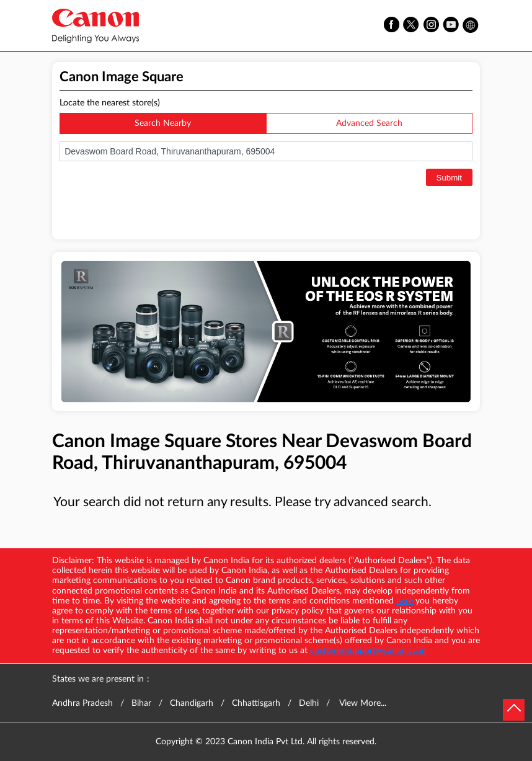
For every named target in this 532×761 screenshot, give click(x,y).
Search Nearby (163, 123)
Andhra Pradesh (82, 703)
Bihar (141, 703)
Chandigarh (192, 703)
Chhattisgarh (256, 703)
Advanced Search (369, 123)
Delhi (309, 703)
